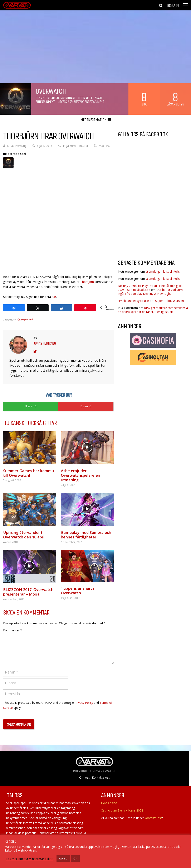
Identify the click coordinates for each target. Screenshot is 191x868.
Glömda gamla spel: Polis (163, 272)
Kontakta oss (101, 778)
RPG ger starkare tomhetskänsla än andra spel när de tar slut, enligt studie (153, 310)
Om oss (85, 778)
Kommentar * (13, 630)
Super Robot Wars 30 (170, 301)
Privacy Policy (84, 703)
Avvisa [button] (63, 858)
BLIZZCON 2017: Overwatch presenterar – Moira (28, 592)
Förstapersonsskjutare (60, 98)
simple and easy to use (133, 301)
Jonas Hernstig (17, 146)
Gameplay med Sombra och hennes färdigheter (86, 535)
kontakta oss (153, 818)
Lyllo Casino (109, 803)
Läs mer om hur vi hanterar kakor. (30, 859)
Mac (102, 146)
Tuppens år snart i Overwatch (78, 591)
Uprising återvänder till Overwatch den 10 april (24, 535)
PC (108, 146)
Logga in (173, 6)
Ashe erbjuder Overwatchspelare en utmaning (80, 475)
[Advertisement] (153, 223)
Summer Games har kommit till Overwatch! (29, 473)
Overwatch (25, 320)
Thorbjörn (87, 282)
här (54, 297)
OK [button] (75, 858)
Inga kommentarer (76, 146)
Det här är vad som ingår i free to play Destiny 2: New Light (150, 292)
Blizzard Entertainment (89, 102)
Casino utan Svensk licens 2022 (122, 810)
